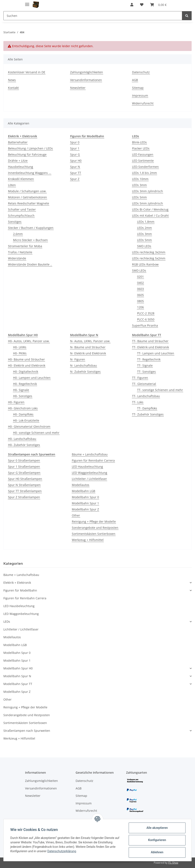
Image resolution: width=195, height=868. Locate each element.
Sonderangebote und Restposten (95, 528)
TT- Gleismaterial (144, 384)
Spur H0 (76, 161)
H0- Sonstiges (23, 396)
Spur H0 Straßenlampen (25, 479)
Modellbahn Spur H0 (18, 668)
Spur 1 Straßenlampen (24, 467)
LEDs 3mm (139, 185)
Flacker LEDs (141, 148)
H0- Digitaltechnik (26, 372)
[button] (132, 5)
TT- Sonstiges (146, 372)
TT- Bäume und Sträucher (150, 341)
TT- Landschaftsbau (146, 396)
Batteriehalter (18, 142)
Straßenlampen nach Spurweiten (27, 731)
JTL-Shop (173, 863)
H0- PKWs (20, 353)
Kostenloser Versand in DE (27, 72)
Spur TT (76, 173)
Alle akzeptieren (157, 828)
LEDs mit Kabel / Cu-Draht (150, 216)
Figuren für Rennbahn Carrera (93, 460)
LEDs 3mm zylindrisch (148, 191)
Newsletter (78, 88)
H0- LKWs (20, 347)
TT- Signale (145, 365)
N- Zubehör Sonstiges (85, 372)
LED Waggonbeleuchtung (89, 473)
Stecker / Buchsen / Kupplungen (31, 228)
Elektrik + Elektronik (17, 583)
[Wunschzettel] (142, 5)
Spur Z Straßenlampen (24, 497)
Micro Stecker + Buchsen (30, 240)
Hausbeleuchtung (21, 167)
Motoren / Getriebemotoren (27, 197)
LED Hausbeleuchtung (87, 467)
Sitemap (138, 88)
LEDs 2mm (144, 228)
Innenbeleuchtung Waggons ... (30, 173)
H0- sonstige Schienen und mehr (36, 433)
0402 (140, 283)
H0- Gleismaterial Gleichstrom (29, 427)
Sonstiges (15, 222)
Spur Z (75, 179)
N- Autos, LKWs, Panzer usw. (90, 341)
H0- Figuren (16, 402)
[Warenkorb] (158, 5)
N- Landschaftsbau (83, 365)
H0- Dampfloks (23, 414)
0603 (140, 289)
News (12, 80)
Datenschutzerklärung (62, 851)
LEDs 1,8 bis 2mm (144, 173)
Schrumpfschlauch (21, 216)
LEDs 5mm (139, 197)
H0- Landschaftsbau (22, 439)
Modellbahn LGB (83, 491)
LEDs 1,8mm (146, 222)
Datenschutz (141, 72)
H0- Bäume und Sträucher (26, 359)
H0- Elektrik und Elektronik (27, 365)
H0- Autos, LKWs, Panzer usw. (29, 341)
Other (76, 515)
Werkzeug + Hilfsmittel (88, 540)
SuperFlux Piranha (145, 325)
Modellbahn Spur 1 (85, 503)
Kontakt (13, 88)
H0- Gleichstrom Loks (23, 408)
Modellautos (81, 485)
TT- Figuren (140, 378)
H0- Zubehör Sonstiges (24, 445)
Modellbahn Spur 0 (85, 497)
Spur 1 (75, 148)
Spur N (75, 167)
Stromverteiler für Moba (25, 246)
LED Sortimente (143, 161)
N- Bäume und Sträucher (88, 347)
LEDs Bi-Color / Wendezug (150, 209)
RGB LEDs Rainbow (145, 264)
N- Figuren (78, 359)
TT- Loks (138, 402)
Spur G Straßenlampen (24, 473)
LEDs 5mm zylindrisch (148, 203)
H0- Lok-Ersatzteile (26, 420)
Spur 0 (75, 142)
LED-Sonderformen (145, 167)
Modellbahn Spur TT (18, 684)
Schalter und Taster (22, 209)
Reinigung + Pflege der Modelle (94, 521)
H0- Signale (21, 390)
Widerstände (17, 258)
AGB (135, 80)
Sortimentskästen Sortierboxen (94, 534)
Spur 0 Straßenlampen (24, 460)
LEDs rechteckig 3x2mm (149, 252)
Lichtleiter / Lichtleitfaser (89, 479)
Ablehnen (157, 852)
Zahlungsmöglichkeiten (87, 72)
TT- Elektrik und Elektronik (150, 347)
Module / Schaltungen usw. (27, 191)
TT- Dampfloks (147, 408)
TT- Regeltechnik (149, 359)
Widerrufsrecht (143, 103)
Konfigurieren (157, 840)
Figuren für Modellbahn (20, 590)
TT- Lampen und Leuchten (156, 353)
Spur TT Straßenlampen (25, 491)
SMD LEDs (144, 246)
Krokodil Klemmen (21, 179)
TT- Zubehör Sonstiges (148, 414)
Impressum (140, 95)
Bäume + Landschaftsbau (90, 454)
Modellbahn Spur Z (85, 509)
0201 (140, 277)
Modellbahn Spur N (17, 676)
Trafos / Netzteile (20, 252)
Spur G (75, 154)
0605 (140, 295)
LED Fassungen (143, 154)
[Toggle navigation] (27, 3)
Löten (12, 185)
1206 (140, 307)
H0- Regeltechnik (25, 384)
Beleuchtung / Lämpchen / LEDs (30, 148)
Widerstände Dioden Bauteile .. (30, 264)
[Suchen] (93, 16)
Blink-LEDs (139, 142)
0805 (140, 301)
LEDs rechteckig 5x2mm (149, 258)
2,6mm (18, 234)
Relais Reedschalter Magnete (29, 203)
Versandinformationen (86, 80)
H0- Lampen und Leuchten (32, 378)
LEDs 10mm (140, 179)
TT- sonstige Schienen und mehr (160, 390)
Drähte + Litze (18, 161)
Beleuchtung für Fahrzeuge (27, 154)
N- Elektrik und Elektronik (88, 353)
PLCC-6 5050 (146, 319)
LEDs (7, 622)
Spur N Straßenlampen (24, 485)
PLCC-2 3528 (146, 313)
